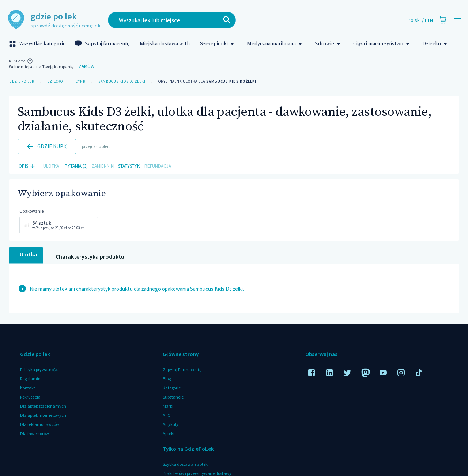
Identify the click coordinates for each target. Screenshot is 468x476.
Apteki (169, 433)
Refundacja (158, 166)
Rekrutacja (30, 397)
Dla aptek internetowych (43, 415)
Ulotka (51, 166)
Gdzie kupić (47, 146)
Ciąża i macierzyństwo (383, 44)
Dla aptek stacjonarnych (43, 406)
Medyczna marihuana (276, 44)
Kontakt (28, 388)
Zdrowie (329, 44)
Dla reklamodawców (40, 424)
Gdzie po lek (22, 81)
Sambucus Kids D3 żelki (122, 81)
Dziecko (436, 44)
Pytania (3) (76, 166)
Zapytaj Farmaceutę (182, 370)
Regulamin (30, 379)
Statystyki (129, 166)
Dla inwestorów (35, 433)
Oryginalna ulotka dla (207, 81)
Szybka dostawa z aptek (185, 464)
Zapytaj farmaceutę (103, 44)
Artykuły (171, 424)
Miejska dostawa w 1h (165, 44)
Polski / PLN (420, 20)
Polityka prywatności (39, 370)
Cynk (81, 81)
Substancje (173, 397)
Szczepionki (218, 44)
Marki (168, 406)
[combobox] (208, 20)
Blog (167, 379)
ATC (166, 415)
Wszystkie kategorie (38, 44)
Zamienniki (103, 166)
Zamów (86, 67)
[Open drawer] (458, 20)
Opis (28, 166)
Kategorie (172, 388)
